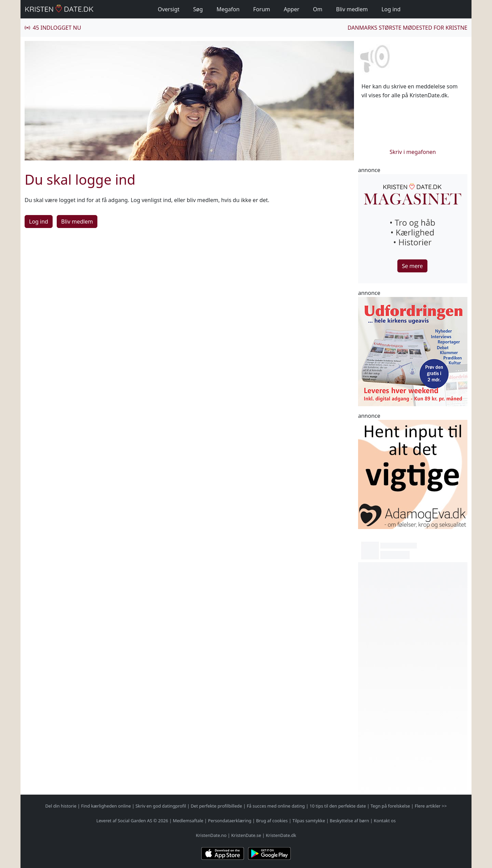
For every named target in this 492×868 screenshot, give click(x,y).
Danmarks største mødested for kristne (407, 28)
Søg (198, 9)
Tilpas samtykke (309, 821)
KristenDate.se (246, 835)
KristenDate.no (211, 835)
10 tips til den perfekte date (338, 806)
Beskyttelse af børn (349, 821)
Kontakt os (385, 821)
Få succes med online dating (276, 806)
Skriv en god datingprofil (161, 806)
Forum (262, 9)
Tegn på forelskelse (390, 806)
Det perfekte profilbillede (216, 806)
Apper (292, 9)
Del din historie (61, 806)
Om (318, 9)
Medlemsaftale (188, 821)
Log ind (391, 9)
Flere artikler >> (431, 806)
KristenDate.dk (281, 835)
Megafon (228, 9)
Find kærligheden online (106, 806)
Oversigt (169, 9)
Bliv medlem (352, 9)
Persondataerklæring (230, 821)
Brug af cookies (272, 821)
